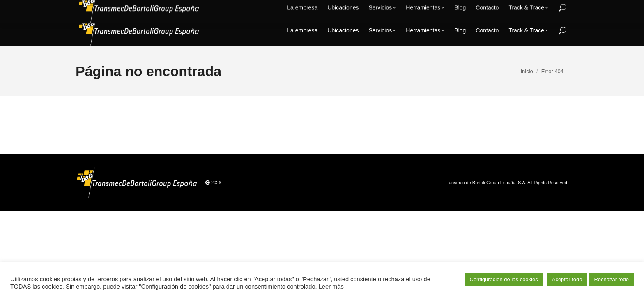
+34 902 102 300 (485, 7)
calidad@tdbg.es (543, 7)
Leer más (331, 287)
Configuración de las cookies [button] (504, 279)
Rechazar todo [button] (611, 279)
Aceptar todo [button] (567, 279)
